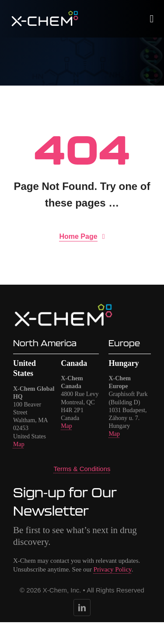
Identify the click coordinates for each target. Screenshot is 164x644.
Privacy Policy (113, 569)
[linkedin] (82, 608)
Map (19, 444)
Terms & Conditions (82, 469)
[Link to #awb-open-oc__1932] (152, 19)
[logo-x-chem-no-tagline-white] (45, 14)
